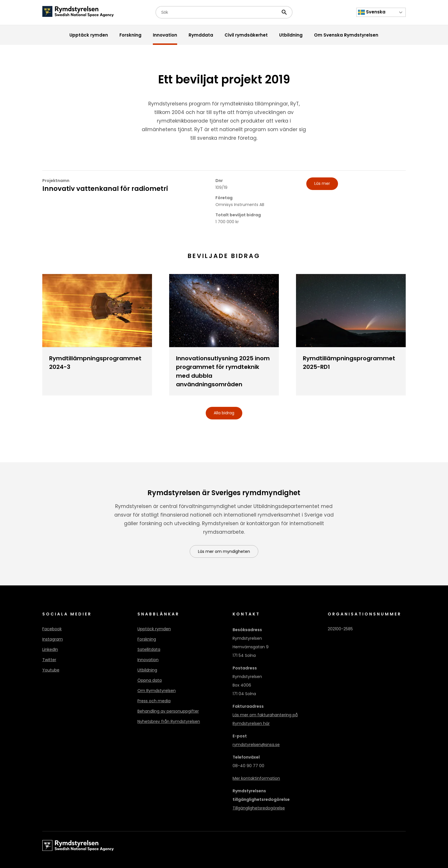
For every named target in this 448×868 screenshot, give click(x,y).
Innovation (148, 660)
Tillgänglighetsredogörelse (259, 808)
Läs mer (322, 183)
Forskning (147, 639)
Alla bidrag (224, 413)
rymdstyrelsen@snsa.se (256, 745)
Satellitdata (149, 649)
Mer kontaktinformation (256, 778)
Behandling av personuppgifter (168, 711)
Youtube (51, 670)
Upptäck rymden (154, 629)
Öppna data (150, 680)
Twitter (49, 660)
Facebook (52, 629)
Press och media (154, 701)
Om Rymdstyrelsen (157, 691)
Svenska (372, 12)
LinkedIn (50, 649)
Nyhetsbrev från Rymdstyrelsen (169, 721)
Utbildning (147, 670)
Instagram (53, 639)
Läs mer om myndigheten (224, 551)
